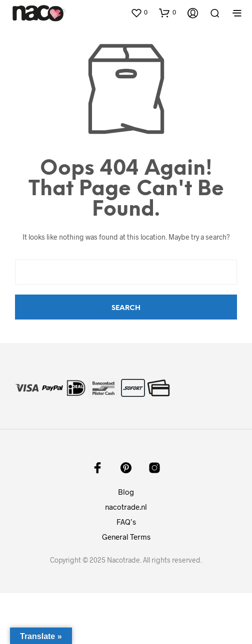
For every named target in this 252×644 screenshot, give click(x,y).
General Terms (126, 537)
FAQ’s (126, 522)
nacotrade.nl (126, 507)
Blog (126, 492)
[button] (139, 12)
